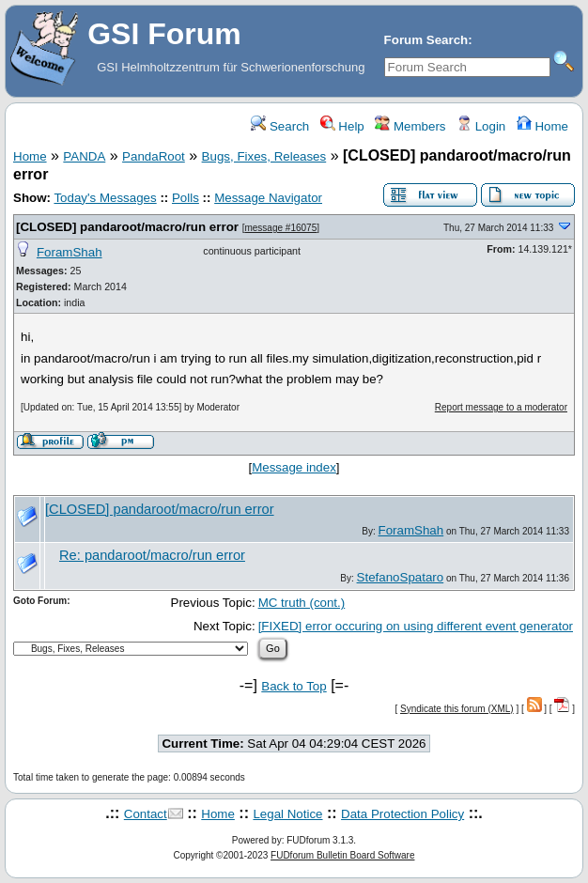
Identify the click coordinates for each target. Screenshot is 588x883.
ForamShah (70, 252)
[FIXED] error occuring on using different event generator (416, 626)
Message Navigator (268, 198)
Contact (146, 814)
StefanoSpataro (401, 577)
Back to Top (294, 686)
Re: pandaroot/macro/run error (152, 555)
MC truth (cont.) (302, 603)
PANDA (84, 156)
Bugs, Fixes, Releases (264, 156)
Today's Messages (105, 198)
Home (542, 126)
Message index (294, 467)
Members (410, 126)
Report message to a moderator (501, 407)
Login (481, 126)
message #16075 (280, 228)
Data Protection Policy (402, 814)
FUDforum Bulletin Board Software (342, 855)
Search (280, 126)
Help (342, 126)
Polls (186, 198)
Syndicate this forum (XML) (457, 709)
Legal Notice (287, 814)
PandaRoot (154, 156)
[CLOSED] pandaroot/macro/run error (127, 227)
